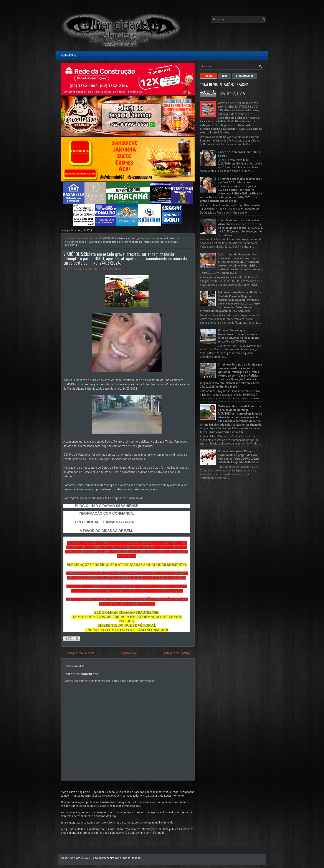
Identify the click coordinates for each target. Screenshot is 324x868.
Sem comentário (111, 269)
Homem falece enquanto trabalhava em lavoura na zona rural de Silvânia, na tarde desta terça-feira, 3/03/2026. (238, 336)
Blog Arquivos (245, 76)
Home (68, 238)
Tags (225, 76)
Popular (209, 76)
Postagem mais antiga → (178, 653)
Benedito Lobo (112, 858)
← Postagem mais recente (78, 653)
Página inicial (69, 55)
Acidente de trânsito (86, 238)
